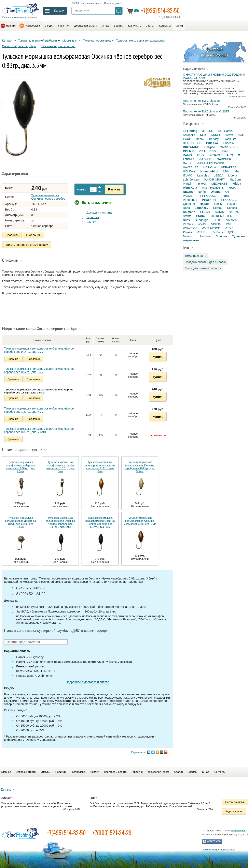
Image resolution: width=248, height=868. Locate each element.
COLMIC (189, 151)
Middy (237, 184)
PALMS (188, 196)
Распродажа (32, 26)
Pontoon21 (190, 200)
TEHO (217, 220)
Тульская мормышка (97, 41)
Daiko (224, 151)
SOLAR (205, 212)
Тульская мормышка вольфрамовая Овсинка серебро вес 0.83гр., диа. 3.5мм (140, 467)
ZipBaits (218, 232)
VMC (229, 224)
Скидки (49, 26)
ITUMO (188, 175)
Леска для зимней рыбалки (203, 268)
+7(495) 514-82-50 (66, 833)
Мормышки (70, 41)
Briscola (229, 143)
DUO (201, 155)
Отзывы (46, 772)
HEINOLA (210, 167)
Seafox (218, 208)
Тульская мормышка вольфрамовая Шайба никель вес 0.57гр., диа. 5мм (60, 467)
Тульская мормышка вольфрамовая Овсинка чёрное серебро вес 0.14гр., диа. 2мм (39, 350)
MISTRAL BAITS (213, 188)
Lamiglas (203, 175)
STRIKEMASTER (221, 216)
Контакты (165, 26)
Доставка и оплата (86, 26)
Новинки (11, 26)
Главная (6, 772)
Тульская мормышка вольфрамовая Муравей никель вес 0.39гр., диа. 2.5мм (21, 467)
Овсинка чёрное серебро (58, 46)
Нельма (205, 236)
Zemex (188, 232)
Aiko (203, 135)
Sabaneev (201, 208)
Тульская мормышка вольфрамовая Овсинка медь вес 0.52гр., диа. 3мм (140, 521)
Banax (200, 139)
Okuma (215, 192)
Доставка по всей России (214, 52)
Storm (201, 216)
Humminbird (209, 171)
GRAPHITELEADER (211, 163)
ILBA (226, 171)
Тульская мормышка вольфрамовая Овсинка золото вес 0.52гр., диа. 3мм (100, 467)
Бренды (119, 26)
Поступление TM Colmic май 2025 (206, 111)
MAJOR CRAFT (214, 180)
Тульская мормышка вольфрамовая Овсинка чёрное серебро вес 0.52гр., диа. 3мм (39, 370)
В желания (33, 235)
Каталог (7, 41)
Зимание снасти (195, 256)
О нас (105, 26)
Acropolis (189, 135)
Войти (179, 26)
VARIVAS (232, 220)
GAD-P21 (206, 159)
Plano (225, 196)
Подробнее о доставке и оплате (87, 682)
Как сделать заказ (159, 772)
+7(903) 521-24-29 (112, 833)
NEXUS (188, 192)
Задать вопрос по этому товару (27, 245)
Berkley (214, 139)
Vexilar (202, 224)
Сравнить (12, 235)
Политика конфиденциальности (218, 850)
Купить (114, 189)
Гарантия (64, 26)
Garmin (188, 163)
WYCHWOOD (211, 228)
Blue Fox (212, 143)
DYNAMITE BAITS (221, 155)
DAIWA (188, 155)
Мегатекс (189, 236)
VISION (216, 224)
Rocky (218, 204)
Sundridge (202, 220)
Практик (221, 236)
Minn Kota (190, 188)
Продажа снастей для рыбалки (205, 262)
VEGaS (188, 224)
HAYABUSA (191, 167)
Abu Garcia (225, 131)
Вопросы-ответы (26, 772)
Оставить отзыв (235, 802)
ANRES (216, 135)
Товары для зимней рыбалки (38, 41)
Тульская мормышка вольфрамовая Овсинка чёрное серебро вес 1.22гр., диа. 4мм (39, 410)
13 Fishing (190, 131)
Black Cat (230, 139)
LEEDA (218, 175)
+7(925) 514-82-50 (160, 10)
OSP (228, 192)
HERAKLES (229, 167)
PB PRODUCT (207, 196)
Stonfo (187, 216)
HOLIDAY (189, 171)
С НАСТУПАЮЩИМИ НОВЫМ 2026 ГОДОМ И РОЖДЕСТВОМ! (214, 76)
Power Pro (209, 200)
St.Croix (234, 212)
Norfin (202, 192)
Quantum (189, 204)
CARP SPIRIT (229, 147)
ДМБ (231, 232)
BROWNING (191, 147)
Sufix (186, 220)
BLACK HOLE (192, 143)
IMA (236, 171)
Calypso (210, 147)
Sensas (232, 208)
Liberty (233, 175)
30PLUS (208, 131)
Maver (202, 184)
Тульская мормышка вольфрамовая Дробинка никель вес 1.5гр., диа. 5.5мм (20, 522)
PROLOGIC (229, 200)
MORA (233, 188)
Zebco (229, 228)
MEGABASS (219, 184)
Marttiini (188, 184)
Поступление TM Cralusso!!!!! (202, 101)
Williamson (190, 228)
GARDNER (224, 159)
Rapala (205, 204)
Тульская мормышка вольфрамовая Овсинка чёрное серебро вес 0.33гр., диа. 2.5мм (39, 430)
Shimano (189, 212)
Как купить (135, 26)
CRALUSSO (208, 151)
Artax (229, 135)
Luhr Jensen (191, 180)
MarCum (235, 180)
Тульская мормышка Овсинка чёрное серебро (48, 197)
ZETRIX (202, 232)
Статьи (150, 26)
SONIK (219, 212)
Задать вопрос (234, 811)
